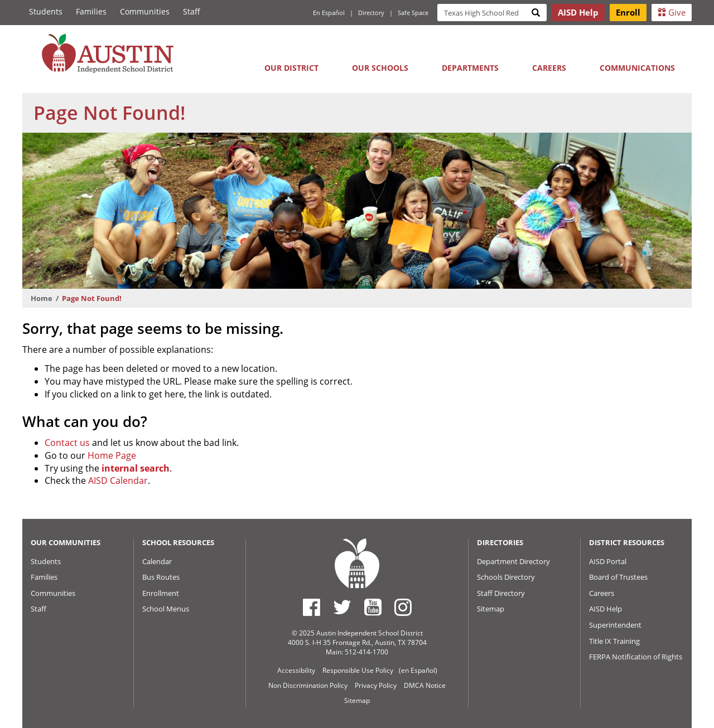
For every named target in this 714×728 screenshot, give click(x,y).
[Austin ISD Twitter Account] (342, 607)
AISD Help (606, 609)
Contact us (67, 443)
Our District (291, 68)
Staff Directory (501, 593)
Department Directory (513, 561)
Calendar (157, 561)
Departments (470, 68)
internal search (136, 468)
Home (42, 298)
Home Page (112, 455)
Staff (192, 11)
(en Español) (418, 670)
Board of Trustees (618, 577)
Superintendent (615, 625)
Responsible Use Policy (358, 670)
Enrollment (161, 593)
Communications (637, 68)
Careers (549, 68)
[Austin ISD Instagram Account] (403, 607)
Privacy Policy (376, 685)
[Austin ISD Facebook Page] (312, 607)
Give (672, 12)
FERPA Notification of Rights (636, 657)
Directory (371, 13)
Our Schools (380, 68)
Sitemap (491, 609)
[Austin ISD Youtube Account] (373, 607)
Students (46, 11)
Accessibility (296, 670)
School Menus (166, 609)
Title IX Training (614, 641)
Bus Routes (161, 577)
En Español (329, 13)
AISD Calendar (118, 481)
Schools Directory (506, 577)
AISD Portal (608, 561)
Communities (145, 11)
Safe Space (413, 13)
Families (91, 11)
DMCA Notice (425, 685)
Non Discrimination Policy (308, 685)
